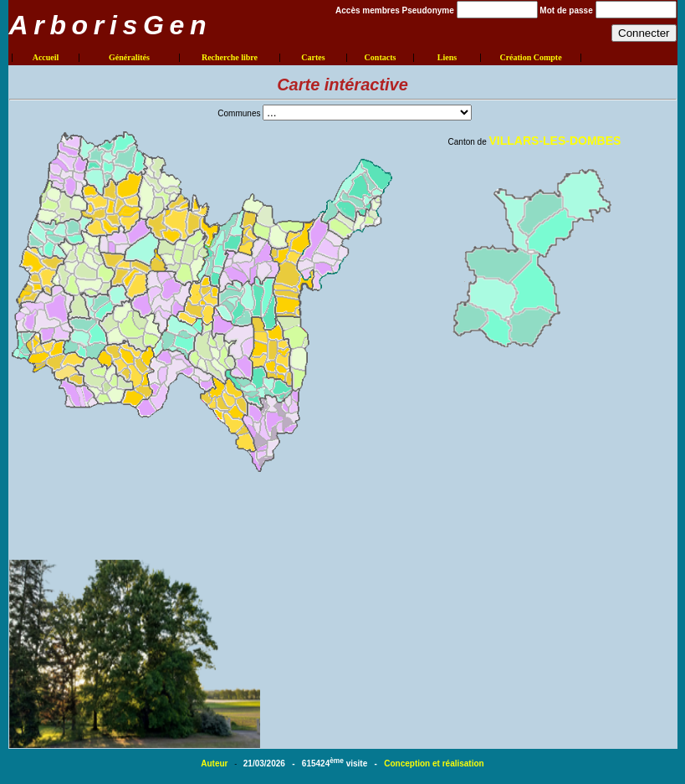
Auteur (215, 764)
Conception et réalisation (434, 764)
